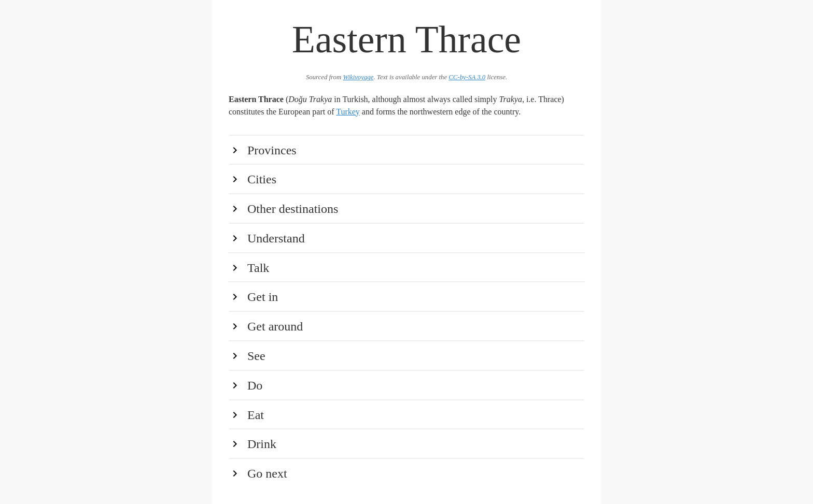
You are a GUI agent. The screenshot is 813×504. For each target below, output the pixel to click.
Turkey (348, 112)
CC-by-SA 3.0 (467, 77)
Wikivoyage (358, 77)
